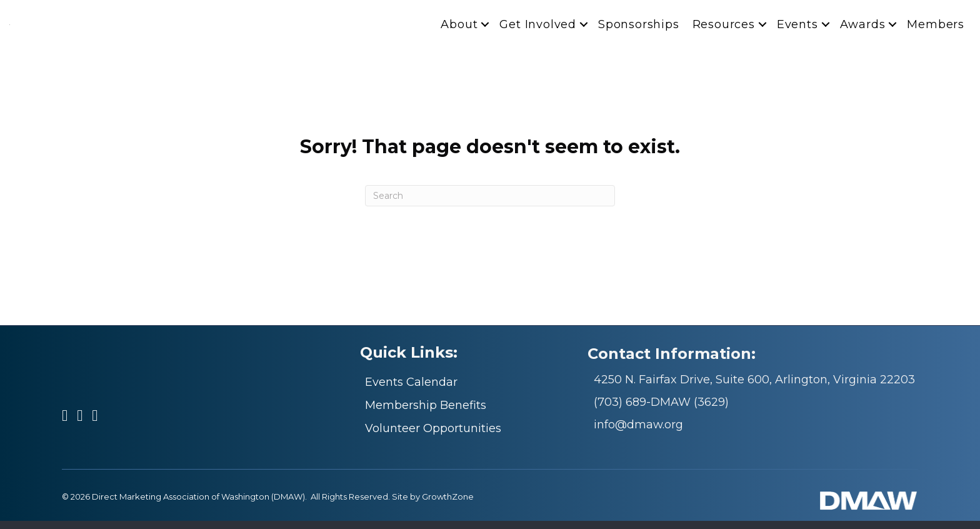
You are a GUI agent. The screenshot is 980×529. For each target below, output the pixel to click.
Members (936, 29)
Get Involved (538, 29)
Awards (863, 29)
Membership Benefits (426, 414)
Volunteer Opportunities (433, 437)
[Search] (490, 204)
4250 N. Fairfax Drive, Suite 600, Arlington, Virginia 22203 (754, 388)
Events (797, 29)
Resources (724, 29)
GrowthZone (448, 505)
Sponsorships (639, 29)
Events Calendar (411, 391)
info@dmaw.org (638, 433)
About (459, 29)
